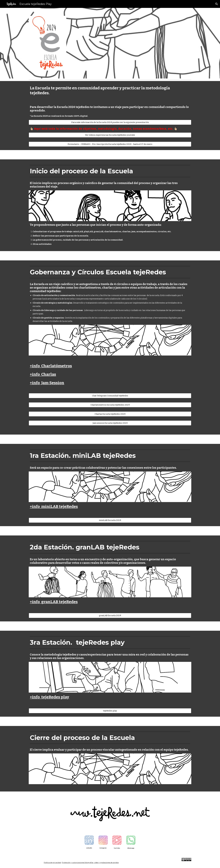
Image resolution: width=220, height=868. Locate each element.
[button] (217, 4)
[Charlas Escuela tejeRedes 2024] (110, 414)
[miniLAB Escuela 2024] (110, 520)
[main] (110, 90)
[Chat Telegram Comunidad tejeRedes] (110, 396)
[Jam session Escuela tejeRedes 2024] (110, 423)
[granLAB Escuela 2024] (110, 615)
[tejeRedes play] (110, 711)
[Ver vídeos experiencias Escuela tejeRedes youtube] (110, 135)
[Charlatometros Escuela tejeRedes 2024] (110, 405)
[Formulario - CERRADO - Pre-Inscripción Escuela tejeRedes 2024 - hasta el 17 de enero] (110, 144)
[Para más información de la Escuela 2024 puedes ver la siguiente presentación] (110, 122)
